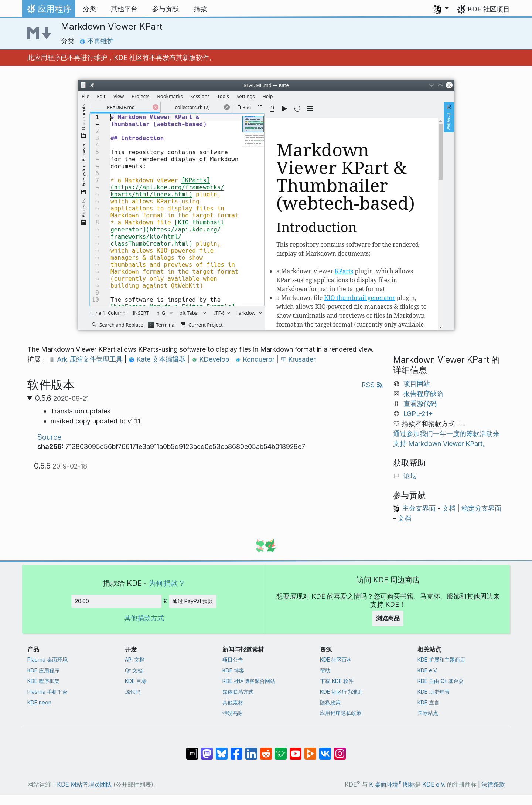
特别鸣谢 (233, 713)
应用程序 (49, 11)
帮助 (325, 670)
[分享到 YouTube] (296, 750)
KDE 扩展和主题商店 (441, 659)
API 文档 (135, 659)
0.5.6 (62, 398)
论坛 (410, 476)
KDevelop (211, 359)
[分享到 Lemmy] (281, 750)
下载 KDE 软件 (337, 681)
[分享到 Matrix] (192, 750)
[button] (441, 9)
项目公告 (233, 659)
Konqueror (256, 359)
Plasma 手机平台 (47, 692)
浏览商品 (388, 618)
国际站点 (428, 713)
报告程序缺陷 (423, 394)
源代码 (133, 692)
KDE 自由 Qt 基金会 (441, 681)
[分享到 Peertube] (310, 750)
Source (50, 437)
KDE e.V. (428, 670)
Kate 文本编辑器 (158, 359)
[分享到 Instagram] (340, 750)
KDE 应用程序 (43, 670)
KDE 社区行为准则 (341, 692)
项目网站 (417, 384)
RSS (372, 385)
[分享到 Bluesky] (222, 750)
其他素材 (233, 702)
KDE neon (39, 702)
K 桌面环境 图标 (392, 784)
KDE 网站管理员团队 (84, 784)
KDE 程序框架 (43, 681)
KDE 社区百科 (336, 659)
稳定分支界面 (481, 508)
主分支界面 (419, 508)
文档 (449, 508)
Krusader (298, 359)
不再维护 (97, 41)
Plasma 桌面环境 (47, 659)
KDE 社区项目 (489, 9)
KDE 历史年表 (434, 692)
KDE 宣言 (428, 702)
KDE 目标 (136, 681)
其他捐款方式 (144, 618)
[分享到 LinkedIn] (251, 750)
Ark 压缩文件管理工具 (87, 359)
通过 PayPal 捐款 (193, 601)
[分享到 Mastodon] (207, 750)
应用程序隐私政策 (341, 713)
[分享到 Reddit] (266, 750)
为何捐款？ (167, 583)
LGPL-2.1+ (418, 414)
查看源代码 (420, 404)
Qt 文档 (134, 670)
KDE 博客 (233, 670)
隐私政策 (330, 702)
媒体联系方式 (238, 692)
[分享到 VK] (325, 750)
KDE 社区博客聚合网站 (249, 681)
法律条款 (493, 784)
